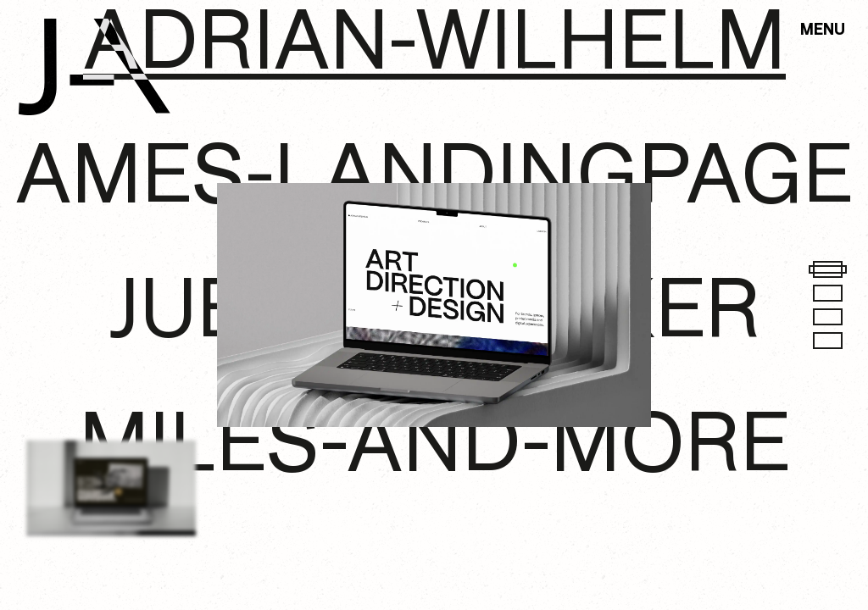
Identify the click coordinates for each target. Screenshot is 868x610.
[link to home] (95, 67)
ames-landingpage (434, 179)
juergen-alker (434, 314)
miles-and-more (434, 448)
